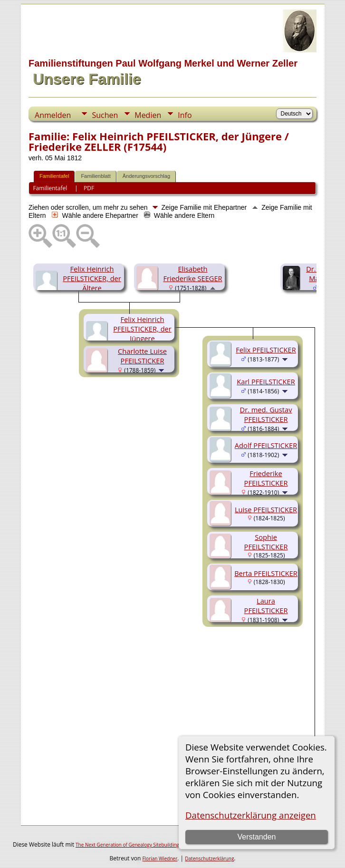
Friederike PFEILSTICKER (266, 478)
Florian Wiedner (160, 858)
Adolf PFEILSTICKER (266, 445)
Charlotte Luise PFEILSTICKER (142, 356)
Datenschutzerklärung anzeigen (251, 815)
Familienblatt (96, 176)
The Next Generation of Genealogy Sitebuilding (127, 845)
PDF (89, 188)
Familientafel (54, 176)
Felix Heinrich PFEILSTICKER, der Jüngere (142, 329)
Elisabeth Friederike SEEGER (192, 273)
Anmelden (53, 115)
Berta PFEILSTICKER (266, 573)
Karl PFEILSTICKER (266, 381)
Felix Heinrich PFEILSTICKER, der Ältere (92, 278)
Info (185, 115)
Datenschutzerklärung (209, 858)
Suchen (105, 115)
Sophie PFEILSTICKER (266, 542)
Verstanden (257, 837)
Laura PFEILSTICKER (266, 605)
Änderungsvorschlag (146, 176)
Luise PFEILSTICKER (266, 509)
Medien (148, 115)
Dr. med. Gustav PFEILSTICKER (266, 414)
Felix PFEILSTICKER (266, 350)
